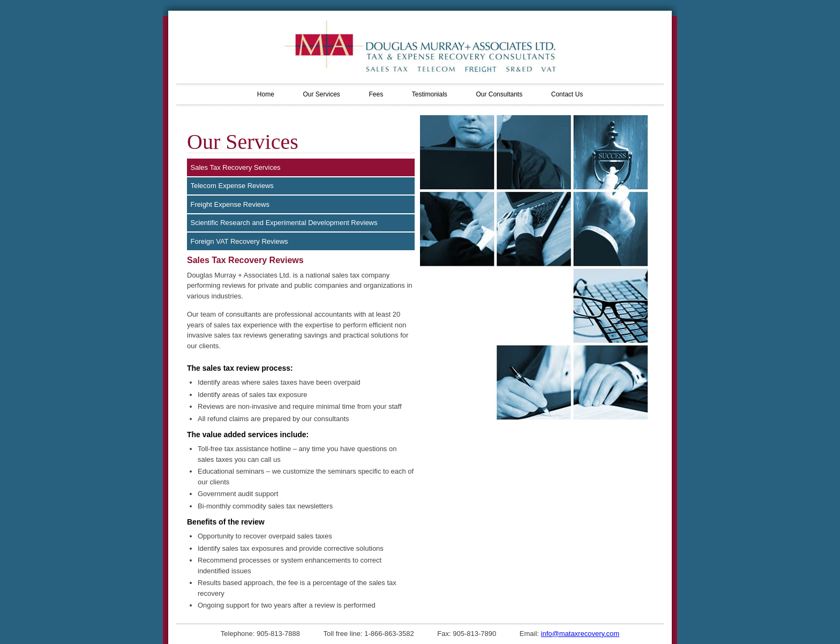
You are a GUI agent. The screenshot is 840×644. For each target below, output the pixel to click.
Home (266, 94)
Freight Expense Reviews (230, 204)
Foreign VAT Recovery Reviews (239, 241)
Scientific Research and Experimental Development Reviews (284, 223)
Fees (376, 94)
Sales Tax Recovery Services (236, 167)
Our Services (321, 94)
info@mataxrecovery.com (580, 634)
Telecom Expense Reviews (232, 186)
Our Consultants (499, 94)
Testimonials (430, 94)
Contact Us (567, 94)
